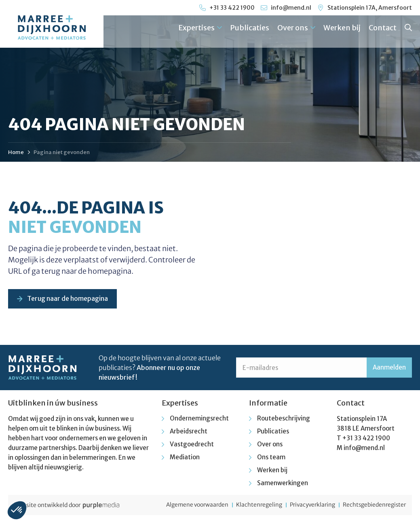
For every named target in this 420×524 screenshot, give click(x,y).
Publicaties (250, 28)
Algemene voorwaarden (187, 506)
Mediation (185, 458)
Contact (383, 28)
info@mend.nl (364, 449)
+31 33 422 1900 (366, 439)
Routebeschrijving (284, 419)
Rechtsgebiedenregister (373, 506)
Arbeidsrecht (189, 432)
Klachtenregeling (252, 506)
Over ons (296, 28)
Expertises (200, 28)
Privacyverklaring (308, 506)
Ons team (271, 458)
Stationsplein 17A (362, 419)
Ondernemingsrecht (199, 419)
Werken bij (342, 28)
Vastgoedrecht (192, 445)
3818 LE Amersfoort (366, 429)
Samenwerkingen (283, 484)
